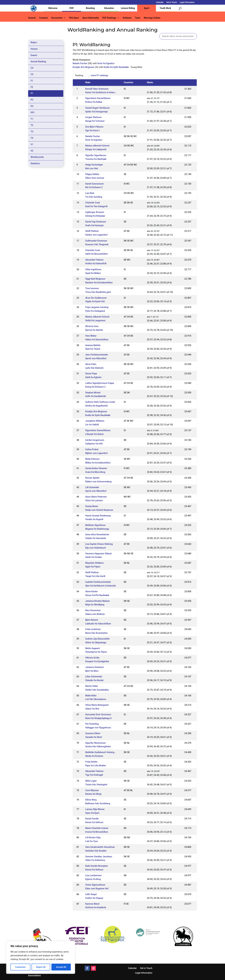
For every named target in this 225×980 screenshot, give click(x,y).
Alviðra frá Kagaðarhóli (96, 406)
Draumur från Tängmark (97, 244)
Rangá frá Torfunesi (95, 121)
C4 (32, 68)
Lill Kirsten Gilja (93, 837)
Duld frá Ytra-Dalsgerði (96, 206)
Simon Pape (91, 374)
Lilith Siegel (91, 894)
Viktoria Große (92, 658)
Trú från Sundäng (94, 197)
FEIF (72, 8)
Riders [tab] (34, 42)
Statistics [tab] (35, 163)
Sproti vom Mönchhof (96, 358)
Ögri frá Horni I (92, 131)
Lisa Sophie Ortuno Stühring (99, 544)
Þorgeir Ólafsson (93, 117)
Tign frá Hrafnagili (94, 775)
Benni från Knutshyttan (96, 633)
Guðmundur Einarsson (96, 241)
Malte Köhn (91, 696)
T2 (32, 125)
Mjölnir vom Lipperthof (96, 453)
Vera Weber (91, 336)
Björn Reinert (92, 620)
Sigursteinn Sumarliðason (98, 98)
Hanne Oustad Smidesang (98, 516)
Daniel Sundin (92, 819)
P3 (32, 106)
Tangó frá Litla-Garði (95, 576)
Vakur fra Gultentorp (95, 860)
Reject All (41, 967)
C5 (32, 74)
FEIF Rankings (109, 18)
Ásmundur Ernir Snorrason (98, 714)
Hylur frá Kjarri (92, 813)
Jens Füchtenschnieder (97, 355)
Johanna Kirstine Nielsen (97, 601)
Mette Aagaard (93, 648)
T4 (32, 138)
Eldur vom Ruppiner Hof (97, 889)
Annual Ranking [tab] (38, 62)
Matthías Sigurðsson (95, 525)
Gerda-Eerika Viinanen (96, 468)
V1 (32, 144)
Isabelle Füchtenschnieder (98, 582)
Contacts (43, 18)
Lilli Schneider (92, 487)
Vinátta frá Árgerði (94, 519)
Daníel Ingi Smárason (96, 222)
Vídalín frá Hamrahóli (96, 538)
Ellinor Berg (91, 800)
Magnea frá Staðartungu (97, 529)
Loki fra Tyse (92, 841)
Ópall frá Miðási (93, 273)
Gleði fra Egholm (93, 377)
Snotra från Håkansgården (98, 746)
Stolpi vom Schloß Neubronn (99, 510)
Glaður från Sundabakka (97, 690)
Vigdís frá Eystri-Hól (95, 301)
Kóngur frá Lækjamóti (96, 149)
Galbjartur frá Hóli (94, 444)
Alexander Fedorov (94, 260)
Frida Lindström (93, 629)
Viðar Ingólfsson (93, 269)
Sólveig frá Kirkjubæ (95, 216)
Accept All (61, 967)
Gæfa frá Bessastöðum (97, 254)
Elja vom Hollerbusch (96, 548)
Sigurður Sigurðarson (96, 155)
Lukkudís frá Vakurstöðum (98, 624)
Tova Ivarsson (92, 288)
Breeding (90, 8)
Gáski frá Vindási (94, 557)
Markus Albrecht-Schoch (97, 146)
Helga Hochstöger (94, 165)
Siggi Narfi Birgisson (95, 279)
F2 (32, 87)
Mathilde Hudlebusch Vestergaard (102, 752)
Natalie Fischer (80, 63)
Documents (57, 18)
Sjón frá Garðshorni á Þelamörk (101, 586)
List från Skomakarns (96, 699)
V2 (32, 151)
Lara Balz (90, 193)
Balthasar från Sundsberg (98, 803)
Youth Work (165, 8)
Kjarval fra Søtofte (94, 330)
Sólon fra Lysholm (94, 500)
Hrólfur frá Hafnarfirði (96, 263)
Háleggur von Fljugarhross (98, 728)
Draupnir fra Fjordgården (97, 661)
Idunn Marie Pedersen (96, 497)
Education (109, 8)
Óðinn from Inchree (95, 178)
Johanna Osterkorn (95, 667)
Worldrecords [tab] (37, 157)
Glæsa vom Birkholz (95, 614)
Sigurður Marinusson (96, 743)
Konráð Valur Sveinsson (97, 89)
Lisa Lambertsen (93, 875)
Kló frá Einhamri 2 (94, 187)
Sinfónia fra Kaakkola (96, 907)
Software (127, 18)
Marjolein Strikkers (95, 563)
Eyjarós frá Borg (93, 879)
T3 (32, 132)
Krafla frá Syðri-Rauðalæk (116, 67)
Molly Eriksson (92, 459)
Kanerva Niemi (92, 904)
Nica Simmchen (93, 610)
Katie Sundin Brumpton (97, 866)
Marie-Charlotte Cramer (97, 828)
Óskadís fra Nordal (94, 680)
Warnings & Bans (152, 18)
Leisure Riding (128, 8)
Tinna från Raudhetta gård (98, 292)
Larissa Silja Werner (95, 809)
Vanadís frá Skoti (94, 737)
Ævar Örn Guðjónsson (96, 298)
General (32, 18)
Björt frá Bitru (92, 671)
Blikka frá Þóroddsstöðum (98, 463)
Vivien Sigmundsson (95, 885)
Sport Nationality (91, 18)
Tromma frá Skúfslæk (96, 159)
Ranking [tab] (79, 75)
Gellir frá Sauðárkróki (96, 396)
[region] (41, 957)
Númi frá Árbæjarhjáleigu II (98, 718)
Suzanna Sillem (93, 733)
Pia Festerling (92, 724)
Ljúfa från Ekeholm (94, 368)
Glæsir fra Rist (92, 709)
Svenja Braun (92, 506)
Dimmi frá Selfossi (94, 822)
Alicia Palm (91, 364)
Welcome (53, 8)
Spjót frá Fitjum (93, 567)
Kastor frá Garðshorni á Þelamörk (102, 92)
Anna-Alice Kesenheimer (97, 534)
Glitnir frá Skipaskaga (96, 643)
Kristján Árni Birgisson (84, 67)
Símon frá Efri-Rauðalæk (97, 595)
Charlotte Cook (93, 203)
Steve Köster (91, 591)
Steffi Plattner (92, 231)
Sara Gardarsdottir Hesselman (100, 847)
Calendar (160, 2)
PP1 (33, 113)
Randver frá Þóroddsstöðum (99, 283)
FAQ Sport (74, 18)
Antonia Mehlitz (93, 345)
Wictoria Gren (92, 326)
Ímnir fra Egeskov (106, 63)
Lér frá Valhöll (92, 425)
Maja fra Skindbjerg (95, 605)
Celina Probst (92, 449)
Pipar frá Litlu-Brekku (96, 766)
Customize (20, 967)
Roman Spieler (92, 478)
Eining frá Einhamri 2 (95, 387)
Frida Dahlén (91, 762)
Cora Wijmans (92, 790)
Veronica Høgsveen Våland (98, 554)
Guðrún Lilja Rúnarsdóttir (97, 639)
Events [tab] (34, 55)
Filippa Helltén (92, 174)
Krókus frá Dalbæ (94, 102)
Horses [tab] (34, 49)
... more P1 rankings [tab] (98, 75)
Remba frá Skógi (93, 794)
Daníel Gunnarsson (95, 184)
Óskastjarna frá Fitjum (96, 652)
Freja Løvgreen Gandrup (97, 307)
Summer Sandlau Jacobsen (99, 857)
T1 (32, 119)
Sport (147, 8)
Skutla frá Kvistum (94, 756)
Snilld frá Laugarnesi (95, 320)
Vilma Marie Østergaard (97, 705)
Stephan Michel (93, 393)
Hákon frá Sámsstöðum (97, 340)
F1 (32, 81)
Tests (137, 18)
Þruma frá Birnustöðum (97, 832)
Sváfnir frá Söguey (94, 898)
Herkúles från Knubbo (96, 851)
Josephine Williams (95, 421)
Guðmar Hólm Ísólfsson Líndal (100, 402)
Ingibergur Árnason (95, 212)
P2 (32, 100)
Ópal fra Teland (93, 349)
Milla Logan (91, 781)
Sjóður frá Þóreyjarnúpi (96, 112)
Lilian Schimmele (94, 677)
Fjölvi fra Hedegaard (95, 311)
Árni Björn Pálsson (94, 127)
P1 (32, 93)
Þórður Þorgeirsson (95, 440)
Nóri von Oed (92, 168)
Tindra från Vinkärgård (96, 785)
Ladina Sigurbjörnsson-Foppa (100, 383)
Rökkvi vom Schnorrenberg (98, 482)
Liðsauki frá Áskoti (94, 434)
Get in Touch (172, 2)
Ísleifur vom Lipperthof (96, 235)
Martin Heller (92, 686)
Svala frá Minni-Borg (95, 472)
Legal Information (187, 2)
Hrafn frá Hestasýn (95, 225)
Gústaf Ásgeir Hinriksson (97, 108)
